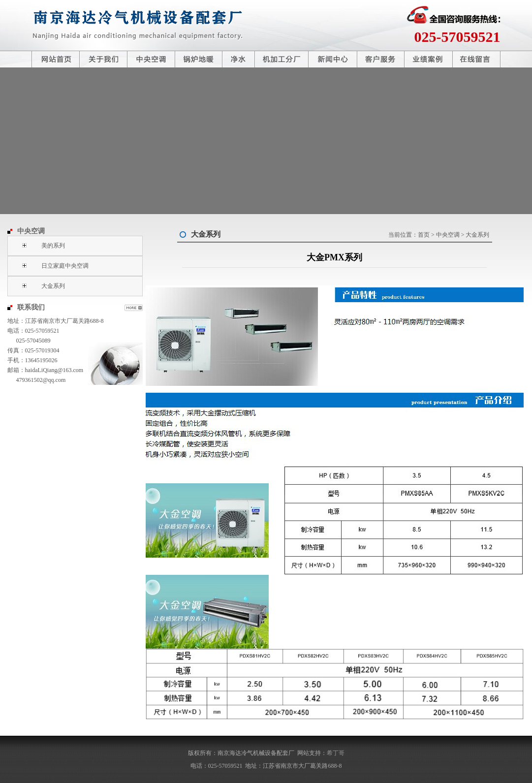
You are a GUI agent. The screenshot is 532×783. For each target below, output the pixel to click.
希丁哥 (336, 753)
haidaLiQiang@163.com (54, 370)
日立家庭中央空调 (65, 266)
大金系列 (53, 286)
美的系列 (53, 246)
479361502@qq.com (41, 380)
